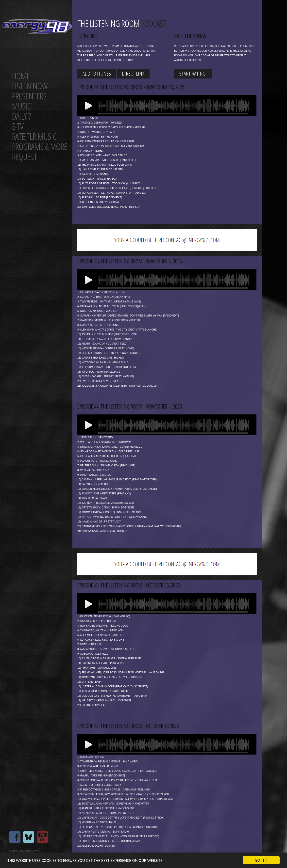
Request (24, 157)
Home (21, 76)
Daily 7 (22, 116)
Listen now (30, 86)
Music (21, 106)
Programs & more (39, 147)
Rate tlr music (34, 136)
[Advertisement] (167, 240)
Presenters (29, 96)
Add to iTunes (97, 73)
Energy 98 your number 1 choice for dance (37, 26)
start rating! (193, 73)
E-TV (18, 126)
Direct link (133, 73)
